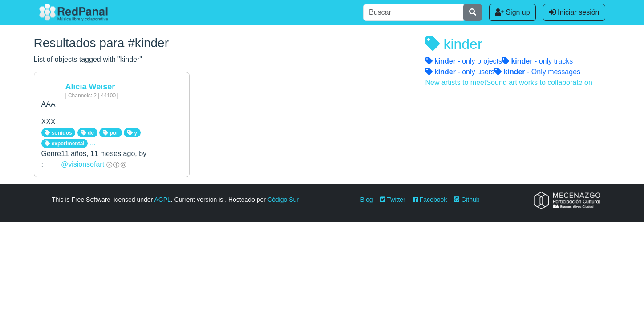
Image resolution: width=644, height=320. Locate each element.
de (87, 133)
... (93, 143)
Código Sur (283, 200)
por (111, 133)
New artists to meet (456, 82)
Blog (367, 200)
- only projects (464, 61)
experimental (64, 144)
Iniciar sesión (574, 12)
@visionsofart (83, 164)
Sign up (512, 12)
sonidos (58, 133)
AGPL (162, 200)
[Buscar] (413, 12)
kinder (454, 44)
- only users (460, 72)
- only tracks (537, 61)
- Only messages (537, 72)
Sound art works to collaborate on (539, 82)
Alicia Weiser (90, 87)
